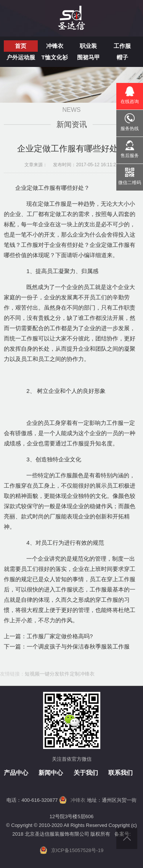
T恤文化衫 (55, 57)
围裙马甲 (88, 57)
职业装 (88, 46)
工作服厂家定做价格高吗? (60, 636)
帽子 (122, 57)
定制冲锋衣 (82, 674)
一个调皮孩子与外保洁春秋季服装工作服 (78, 646)
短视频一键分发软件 (47, 674)
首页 (21, 46)
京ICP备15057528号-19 (77, 850)
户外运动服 (21, 57)
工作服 (122, 46)
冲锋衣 (55, 46)
